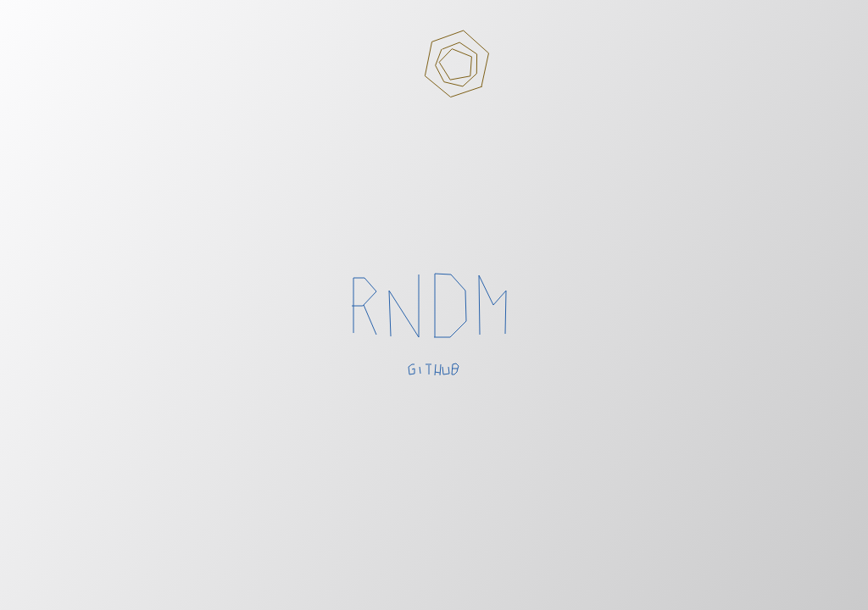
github (434, 371)
